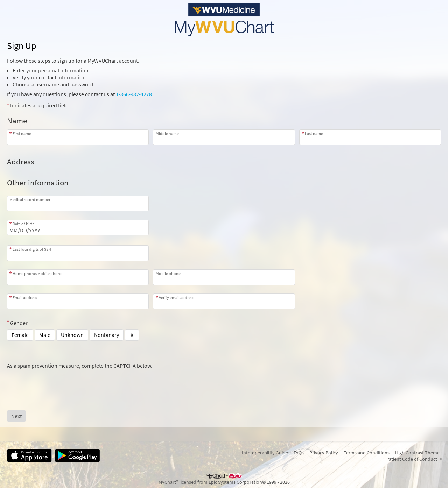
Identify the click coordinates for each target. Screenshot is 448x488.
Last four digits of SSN (32, 249)
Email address (25, 298)
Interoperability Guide (265, 453)
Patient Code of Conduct (412, 459)
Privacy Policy (324, 453)
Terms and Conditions (367, 453)
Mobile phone (168, 273)
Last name (314, 133)
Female (20, 335)
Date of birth (24, 224)
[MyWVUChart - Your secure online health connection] (224, 20)
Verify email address (177, 298)
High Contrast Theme (417, 453)
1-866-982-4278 (134, 94)
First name (22, 133)
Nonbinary (107, 335)
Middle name (167, 133)
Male (45, 335)
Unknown (72, 335)
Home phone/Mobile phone (37, 273)
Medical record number (30, 200)
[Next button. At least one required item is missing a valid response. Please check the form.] (16, 416)
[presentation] (60, 383)
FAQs (299, 453)
